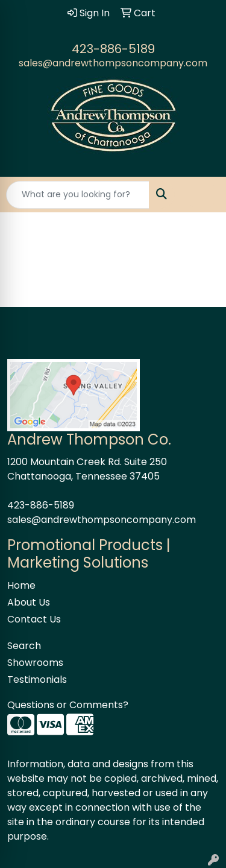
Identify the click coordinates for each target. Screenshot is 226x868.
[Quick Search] (78, 195)
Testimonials (37, 680)
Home (21, 585)
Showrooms (35, 663)
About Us (29, 602)
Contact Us (34, 619)
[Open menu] (202, 195)
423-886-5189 (113, 49)
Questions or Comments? (68, 705)
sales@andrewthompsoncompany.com (113, 63)
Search (24, 646)
